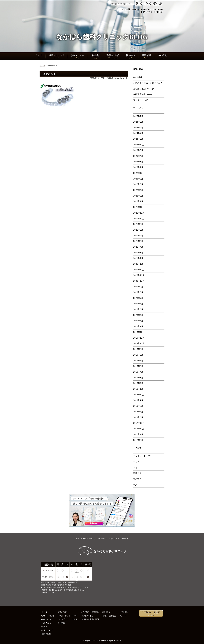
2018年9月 (138, 400)
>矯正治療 (62, 612)
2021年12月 (139, 207)
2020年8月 (138, 292)
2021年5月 (138, 241)
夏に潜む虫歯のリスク (144, 89)
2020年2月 (138, 326)
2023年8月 (138, 150)
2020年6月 (138, 304)
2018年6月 (138, 417)
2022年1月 (138, 201)
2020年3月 (138, 321)
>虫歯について (47, 630)
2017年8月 (138, 440)
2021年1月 (138, 264)
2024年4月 (138, 133)
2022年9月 (138, 179)
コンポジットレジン (143, 456)
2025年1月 (138, 116)
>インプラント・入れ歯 (68, 619)
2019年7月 (138, 361)
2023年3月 (138, 162)
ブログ (136, 462)
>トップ (44, 612)
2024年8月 (138, 122)
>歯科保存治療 (87, 616)
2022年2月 (138, 196)
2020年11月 (139, 275)
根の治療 (137, 479)
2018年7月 (138, 412)
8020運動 (138, 77)
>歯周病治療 (46, 634)
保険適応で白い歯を (143, 94)
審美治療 (137, 473)
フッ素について (141, 100)
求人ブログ (138, 485)
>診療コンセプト (48, 616)
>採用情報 (124, 612)
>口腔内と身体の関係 (90, 619)
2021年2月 (138, 258)
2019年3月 (138, 378)
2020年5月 (138, 309)
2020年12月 (139, 270)
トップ (42, 66)
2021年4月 (138, 247)
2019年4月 (138, 372)
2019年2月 (138, 383)
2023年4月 (138, 156)
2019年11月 (139, 338)
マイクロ (137, 468)
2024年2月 (138, 139)
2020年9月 (138, 287)
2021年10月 (139, 219)
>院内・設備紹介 (109, 616)
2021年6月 (138, 236)
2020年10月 (139, 281)
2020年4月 (138, 315)
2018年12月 (139, 395)
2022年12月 (139, 173)
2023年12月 (139, 145)
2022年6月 (138, 184)
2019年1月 (138, 389)
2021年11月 (139, 213)
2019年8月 (138, 355)
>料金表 (44, 627)
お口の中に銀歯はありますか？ (148, 83)
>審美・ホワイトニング (68, 616)
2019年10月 (139, 343)
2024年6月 (138, 128)
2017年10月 (139, 429)
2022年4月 (138, 190)
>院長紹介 (107, 612)
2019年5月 (138, 366)
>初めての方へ (47, 619)
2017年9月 (138, 434)
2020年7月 (138, 298)
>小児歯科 (62, 623)
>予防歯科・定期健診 (90, 612)
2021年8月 (138, 230)
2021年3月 (138, 253)
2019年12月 (139, 332)
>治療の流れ (46, 623)
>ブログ (123, 616)
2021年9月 (138, 224)
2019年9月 (138, 349)
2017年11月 (139, 423)
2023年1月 (138, 167)
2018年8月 (138, 406)
